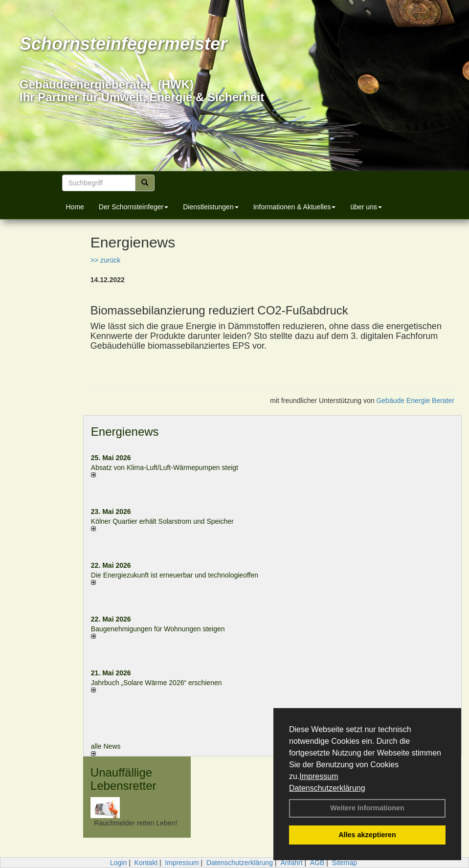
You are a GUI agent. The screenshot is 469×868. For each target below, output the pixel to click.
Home (75, 207)
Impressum (319, 776)
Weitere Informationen (367, 808)
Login (118, 863)
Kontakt (146, 863)
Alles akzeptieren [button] (367, 835)
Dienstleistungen (211, 207)
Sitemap (345, 863)
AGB (317, 863)
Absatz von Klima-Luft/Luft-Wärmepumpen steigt (165, 467)
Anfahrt (291, 863)
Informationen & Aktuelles (295, 207)
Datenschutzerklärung (327, 788)
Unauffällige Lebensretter (123, 779)
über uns (366, 207)
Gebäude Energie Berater (415, 401)
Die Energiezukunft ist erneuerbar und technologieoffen (175, 575)
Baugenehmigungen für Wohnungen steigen (158, 629)
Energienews (125, 432)
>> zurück (105, 260)
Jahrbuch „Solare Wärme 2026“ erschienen (156, 683)
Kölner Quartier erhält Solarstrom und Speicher (162, 521)
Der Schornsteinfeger (134, 207)
